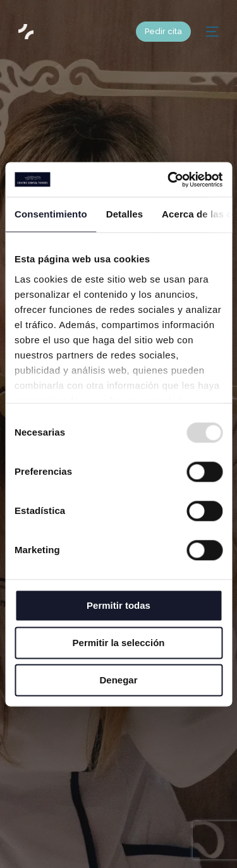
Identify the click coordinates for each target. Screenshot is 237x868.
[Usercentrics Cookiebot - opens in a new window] (169, 180)
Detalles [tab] (125, 214)
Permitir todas (118, 605)
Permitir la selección (119, 643)
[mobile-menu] (211, 32)
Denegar (118, 680)
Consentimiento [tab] (51, 214)
